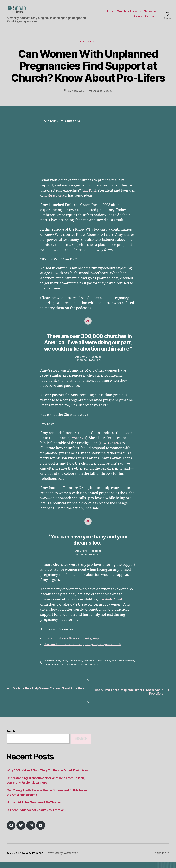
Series (148, 14)
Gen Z (108, 666)
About (111, 14)
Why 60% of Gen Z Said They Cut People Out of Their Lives (47, 776)
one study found (112, 605)
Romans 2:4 (79, 444)
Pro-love (107, 670)
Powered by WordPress (65, 859)
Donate (138, 19)
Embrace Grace (72, 201)
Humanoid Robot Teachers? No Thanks (34, 808)
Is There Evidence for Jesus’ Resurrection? (36, 816)
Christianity (76, 666)
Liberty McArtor (66, 670)
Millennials (83, 670)
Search (11, 737)
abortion (50, 666)
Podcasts (88, 47)
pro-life (95, 670)
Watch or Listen (128, 14)
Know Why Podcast (32, 859)
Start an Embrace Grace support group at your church (88, 650)
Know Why (77, 96)
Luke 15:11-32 (111, 449)
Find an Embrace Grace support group (75, 644)
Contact (150, 19)
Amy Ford (90, 196)
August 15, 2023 (103, 96)
